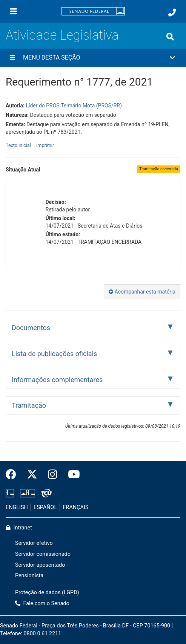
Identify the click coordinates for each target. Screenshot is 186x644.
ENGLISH (17, 507)
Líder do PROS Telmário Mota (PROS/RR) (74, 106)
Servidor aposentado (40, 565)
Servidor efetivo (34, 543)
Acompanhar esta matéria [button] (142, 292)
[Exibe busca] (170, 37)
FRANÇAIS (76, 507)
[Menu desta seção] (12, 58)
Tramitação (29, 405)
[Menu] (14, 11)
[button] (93, 58)
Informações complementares (57, 380)
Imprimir (45, 145)
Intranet (19, 528)
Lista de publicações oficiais (54, 354)
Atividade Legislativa (62, 35)
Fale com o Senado (42, 603)
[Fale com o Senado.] (172, 12)
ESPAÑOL (45, 507)
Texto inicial (19, 145)
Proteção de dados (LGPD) (47, 593)
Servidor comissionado (43, 554)
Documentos (31, 328)
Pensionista (29, 576)
